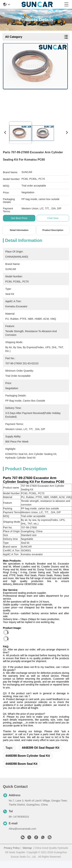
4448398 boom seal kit (21, 764)
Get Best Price (19, 218)
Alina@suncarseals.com (22, 829)
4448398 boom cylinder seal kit (28, 756)
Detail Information (19, 230)
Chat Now (53, 218)
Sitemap (27, 848)
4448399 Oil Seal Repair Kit (41, 748)
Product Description (53, 230)
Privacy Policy (12, 848)
